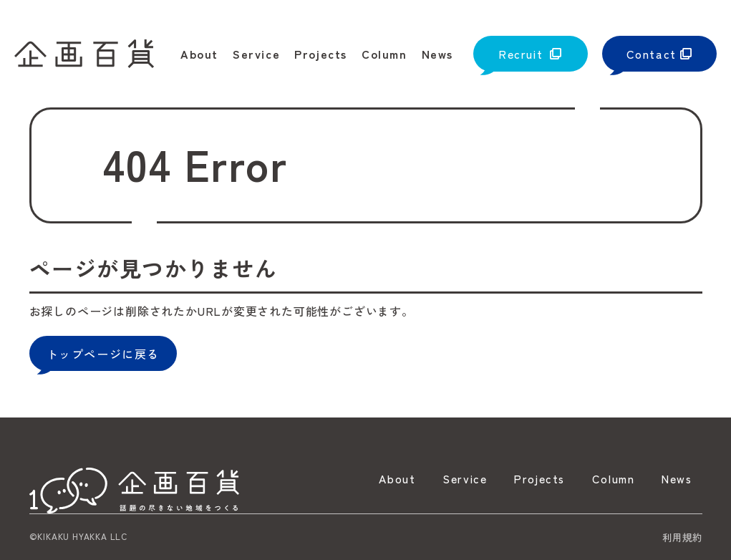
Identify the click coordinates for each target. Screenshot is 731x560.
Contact (652, 54)
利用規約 (682, 537)
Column (609, 479)
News (675, 479)
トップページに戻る (103, 354)
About (385, 479)
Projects (532, 479)
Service (454, 479)
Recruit (521, 54)
